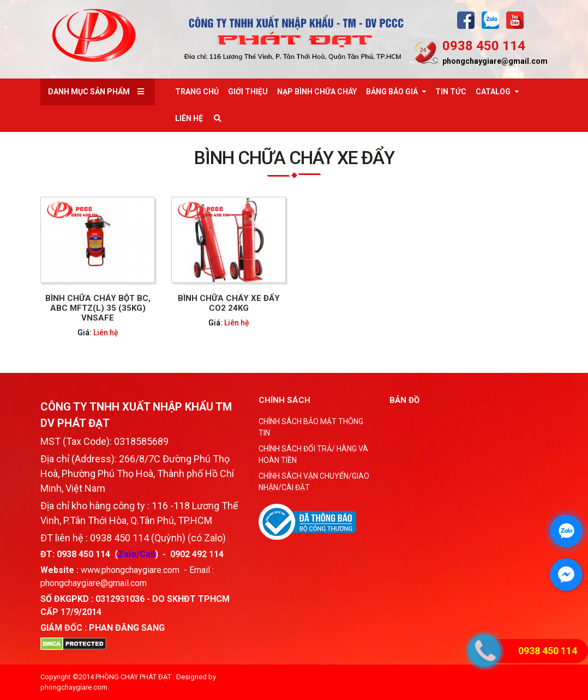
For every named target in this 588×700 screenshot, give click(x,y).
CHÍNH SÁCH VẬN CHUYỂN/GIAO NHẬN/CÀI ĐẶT (314, 482)
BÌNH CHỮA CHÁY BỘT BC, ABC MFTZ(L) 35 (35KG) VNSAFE (98, 308)
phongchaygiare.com (74, 687)
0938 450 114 (484, 46)
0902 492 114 (197, 554)
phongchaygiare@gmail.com (495, 61)
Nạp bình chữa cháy (317, 92)
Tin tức (451, 92)
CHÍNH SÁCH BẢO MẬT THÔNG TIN (311, 427)
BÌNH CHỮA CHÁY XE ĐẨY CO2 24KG (229, 303)
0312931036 (120, 599)
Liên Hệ (189, 118)
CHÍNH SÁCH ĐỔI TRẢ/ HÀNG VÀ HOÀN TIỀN (313, 454)
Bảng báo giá (392, 92)
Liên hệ (106, 333)
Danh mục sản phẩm (89, 92)
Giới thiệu (248, 92)
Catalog (493, 92)
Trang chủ (197, 92)
